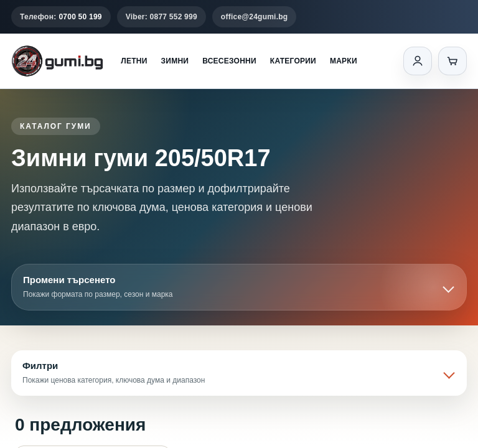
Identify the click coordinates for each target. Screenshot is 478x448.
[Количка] (452, 61)
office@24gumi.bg (255, 17)
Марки (344, 61)
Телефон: (61, 17)
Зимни (175, 61)
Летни (134, 61)
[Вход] (418, 61)
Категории (293, 61)
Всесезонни (229, 61)
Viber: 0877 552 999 (162, 17)
